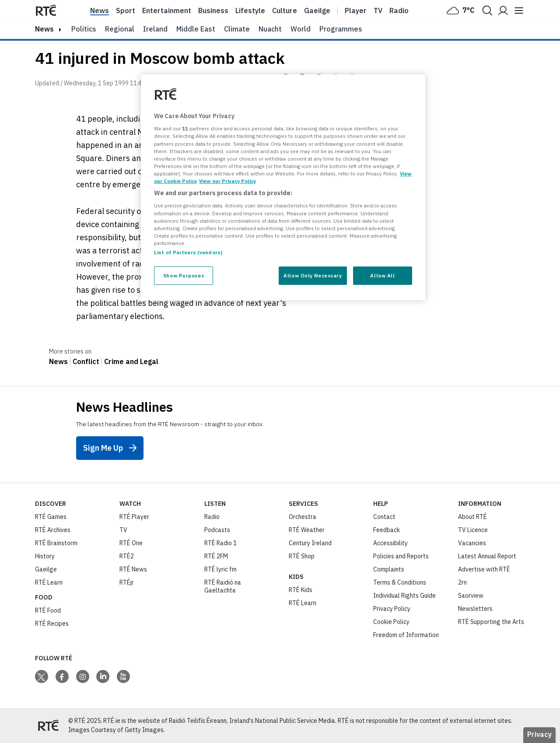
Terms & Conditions (400, 582)
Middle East (196, 29)
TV (123, 530)
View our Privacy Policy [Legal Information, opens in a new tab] (227, 181)
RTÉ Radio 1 (220, 543)
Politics (84, 29)
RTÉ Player (134, 517)
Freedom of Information (406, 635)
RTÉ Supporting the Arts (491, 622)
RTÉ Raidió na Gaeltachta (223, 586)
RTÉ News (133, 569)
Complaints (389, 569)
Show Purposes (184, 275)
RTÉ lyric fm (220, 569)
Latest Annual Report (487, 556)
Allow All (382, 275)
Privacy (539, 734)
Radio (399, 11)
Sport (126, 11)
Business (213, 11)
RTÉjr (127, 582)
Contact (384, 517)
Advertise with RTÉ (484, 569)
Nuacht (270, 29)
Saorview (471, 596)
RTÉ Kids (301, 590)
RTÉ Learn (49, 582)
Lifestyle (250, 11)
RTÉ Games (51, 517)
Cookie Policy (391, 622)
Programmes (341, 29)
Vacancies (472, 543)
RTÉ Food (48, 610)
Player (356, 11)
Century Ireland (310, 543)
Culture (285, 11)
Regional (120, 29)
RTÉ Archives (53, 530)
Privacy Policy (392, 609)
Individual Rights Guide (404, 596)
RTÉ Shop (302, 556)
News (100, 11)
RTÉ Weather (307, 530)
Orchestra (303, 517)
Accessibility (390, 543)
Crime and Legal (131, 361)
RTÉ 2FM (216, 556)
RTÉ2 (127, 556)
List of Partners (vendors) (188, 252)
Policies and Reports (401, 556)
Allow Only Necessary (313, 275)
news (44, 29)
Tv (378, 11)
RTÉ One (131, 543)
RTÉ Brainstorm (56, 543)
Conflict (86, 361)
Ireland (155, 29)
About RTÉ (472, 517)
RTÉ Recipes (52, 624)
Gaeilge (317, 11)
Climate (237, 29)
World (301, 29)
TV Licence (473, 530)
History (45, 556)
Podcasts (217, 530)
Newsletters (475, 609)
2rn (462, 582)
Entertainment (167, 11)
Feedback (387, 530)
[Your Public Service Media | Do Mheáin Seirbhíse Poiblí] (48, 725)
